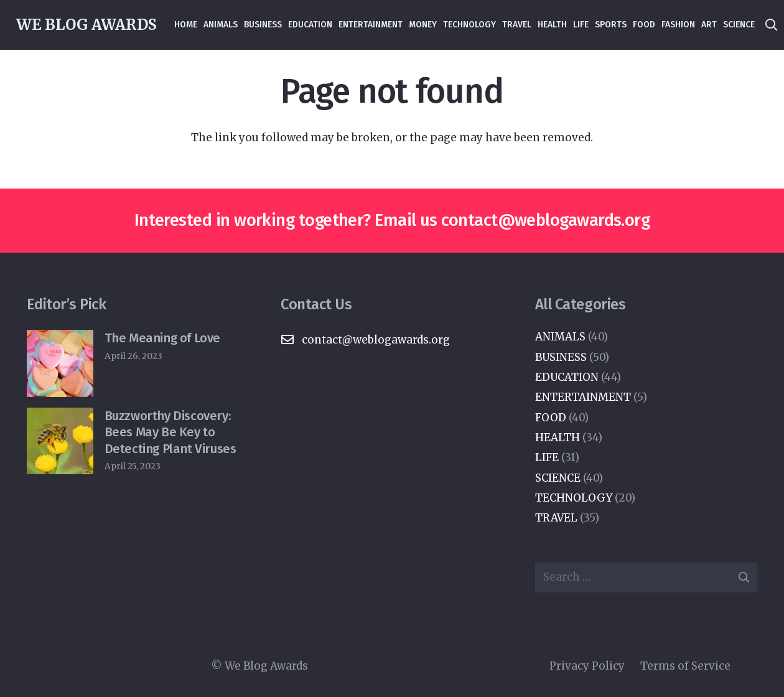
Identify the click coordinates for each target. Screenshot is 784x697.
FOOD (551, 418)
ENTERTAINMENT (583, 397)
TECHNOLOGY (574, 498)
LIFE (547, 457)
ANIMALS (560, 337)
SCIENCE (558, 478)
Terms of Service (685, 666)
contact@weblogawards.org (545, 220)
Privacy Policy (587, 666)
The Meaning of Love (162, 338)
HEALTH (558, 437)
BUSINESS (561, 357)
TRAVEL (556, 518)
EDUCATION (567, 377)
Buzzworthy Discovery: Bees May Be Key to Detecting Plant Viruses (170, 432)
